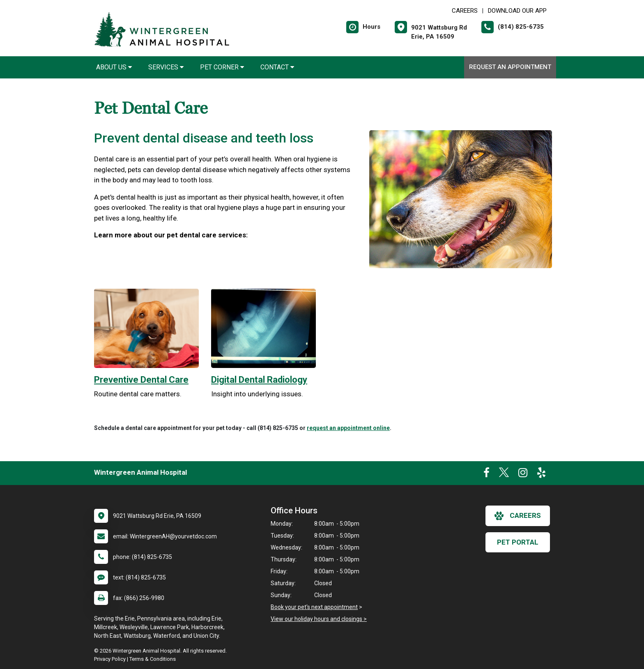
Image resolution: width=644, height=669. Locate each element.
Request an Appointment (510, 67)
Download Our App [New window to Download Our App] (517, 11)
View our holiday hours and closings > (319, 619)
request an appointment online (348, 428)
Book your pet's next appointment (314, 607)
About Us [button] (114, 67)
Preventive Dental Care (141, 380)
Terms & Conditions (153, 659)
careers (518, 516)
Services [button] (166, 67)
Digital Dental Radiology (259, 380)
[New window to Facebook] (486, 474)
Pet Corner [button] (222, 67)
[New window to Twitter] (504, 474)
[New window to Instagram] (523, 474)
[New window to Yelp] (541, 474)
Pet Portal (518, 542)
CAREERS (465, 11)
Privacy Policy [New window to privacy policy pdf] (110, 659)
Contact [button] (277, 67)
